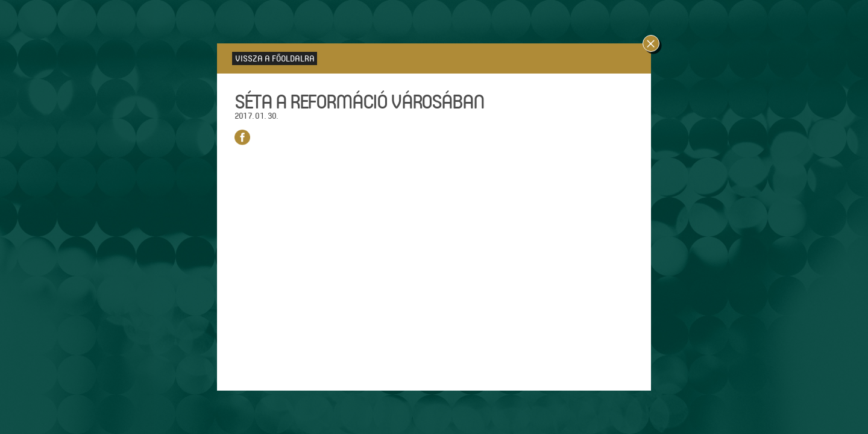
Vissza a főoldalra (275, 58)
